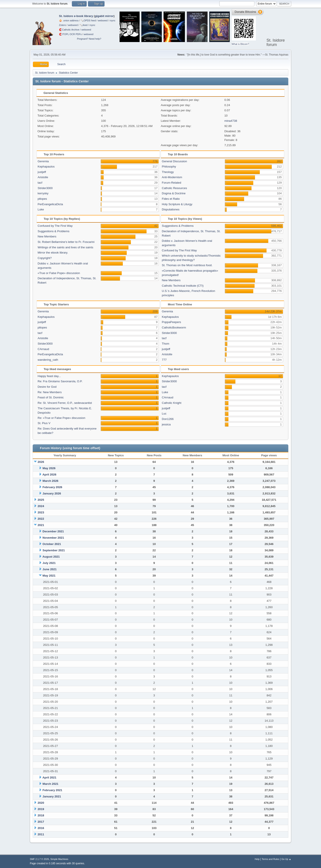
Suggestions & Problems (54, 231)
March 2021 (50, 784)
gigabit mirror (104, 16)
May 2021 (49, 576)
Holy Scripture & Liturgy (177, 204)
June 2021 (49, 569)
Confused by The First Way (55, 226)
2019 (41, 809)
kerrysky (43, 193)
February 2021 (52, 790)
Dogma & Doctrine (174, 193)
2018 (41, 815)
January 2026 (52, 493)
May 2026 (49, 468)
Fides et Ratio (171, 199)
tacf (40, 183)
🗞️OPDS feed (88, 20)
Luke (41, 209)
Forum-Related (171, 183)
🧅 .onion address (69, 20)
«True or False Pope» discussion (59, 273)
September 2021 (54, 550)
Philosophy (169, 167)
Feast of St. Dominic (51, 397)
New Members (47, 236)
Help (257, 859)
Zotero (63, 25)
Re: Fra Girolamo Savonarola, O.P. (60, 381)
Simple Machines (59, 859)
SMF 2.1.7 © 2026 (39, 859)
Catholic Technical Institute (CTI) (183, 286)
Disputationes (171, 209)
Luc (164, 414)
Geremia (43, 161)
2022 (41, 519)
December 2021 (53, 531)
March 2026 (50, 481)
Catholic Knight (172, 403)
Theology (168, 172)
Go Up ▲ (286, 859)
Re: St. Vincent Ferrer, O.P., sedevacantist (65, 403)
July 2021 (49, 563)
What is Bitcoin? (240, 44)
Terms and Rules (271, 859)
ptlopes (42, 199)
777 (164, 360)
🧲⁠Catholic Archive (69, 30)
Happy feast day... (49, 376)
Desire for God (47, 387)
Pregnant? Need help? (89, 39)
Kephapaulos (46, 167)
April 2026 (49, 475)
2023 (41, 512)
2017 (41, 822)
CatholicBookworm (174, 327)
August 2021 (51, 557)
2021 (41, 525)
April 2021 (49, 777)
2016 (41, 828)
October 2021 (52, 544)
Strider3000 (45, 188)
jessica (166, 424)
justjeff (42, 172)
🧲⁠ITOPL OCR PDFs (70, 34)
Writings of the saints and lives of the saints (65, 247)
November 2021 (53, 538)
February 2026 (52, 487)
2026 (41, 462)
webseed (103, 20)
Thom (166, 344)
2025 (41, 500)
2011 (41, 834)
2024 (41, 506)
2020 (41, 803)
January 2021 (52, 796)
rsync (112, 20)
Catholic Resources (174, 188)
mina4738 (231, 121)
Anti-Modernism (172, 177)
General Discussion (174, 161)
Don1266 (168, 419)
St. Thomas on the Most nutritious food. (187, 265)
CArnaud (43, 349)
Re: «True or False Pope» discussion (62, 418)
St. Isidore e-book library (76, 16)
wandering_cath (48, 360)
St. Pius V (44, 423)
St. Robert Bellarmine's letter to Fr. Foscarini (66, 242)
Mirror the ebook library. (53, 253)
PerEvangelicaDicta (50, 204)
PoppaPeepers (171, 322)
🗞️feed (84, 25)
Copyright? (45, 258)
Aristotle (43, 177)
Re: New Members (50, 392)
